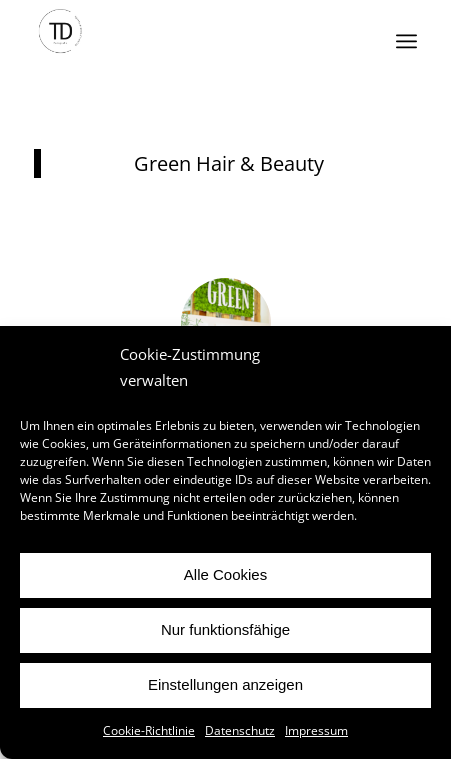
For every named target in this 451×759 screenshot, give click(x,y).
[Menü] (406, 41)
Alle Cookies (225, 574)
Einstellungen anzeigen (225, 684)
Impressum (316, 730)
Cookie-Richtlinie (149, 730)
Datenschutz (240, 730)
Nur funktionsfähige (225, 629)
